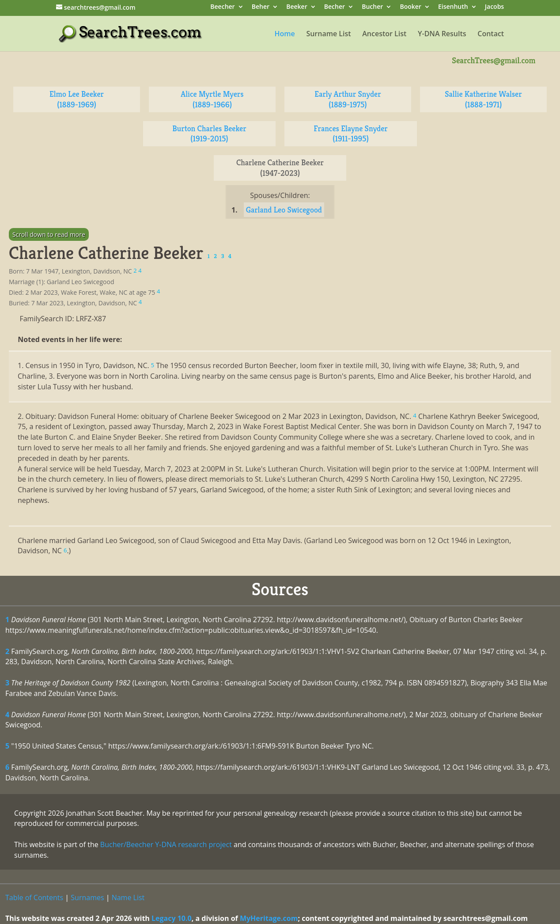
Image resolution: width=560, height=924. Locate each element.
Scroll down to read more (49, 234)
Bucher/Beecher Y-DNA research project (166, 844)
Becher (335, 7)
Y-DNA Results (442, 34)
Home (284, 34)
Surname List (328, 34)
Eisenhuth (453, 7)
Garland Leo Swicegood (284, 210)
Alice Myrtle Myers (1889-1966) (212, 99)
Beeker (297, 7)
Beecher (222, 7)
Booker (410, 7)
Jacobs (494, 7)
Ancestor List (384, 34)
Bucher (372, 7)
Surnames (87, 897)
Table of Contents (34, 897)
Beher (261, 7)
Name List (128, 897)
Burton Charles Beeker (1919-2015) (209, 134)
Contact (491, 34)
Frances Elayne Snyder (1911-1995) (350, 134)
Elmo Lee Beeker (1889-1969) (77, 99)
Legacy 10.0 (172, 918)
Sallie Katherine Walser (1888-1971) (483, 99)
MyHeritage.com (269, 918)
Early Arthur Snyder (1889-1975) (348, 99)
